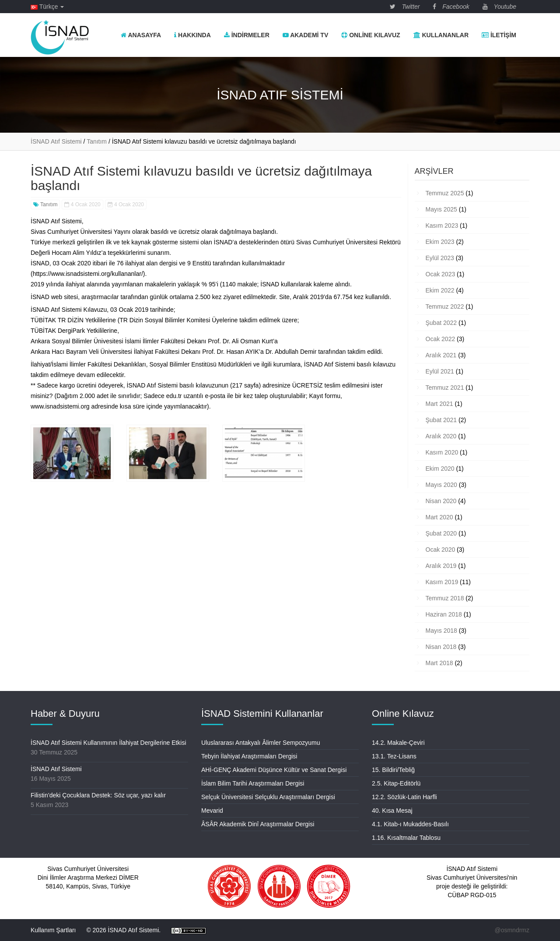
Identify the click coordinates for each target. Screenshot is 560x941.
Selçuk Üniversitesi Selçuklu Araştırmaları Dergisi (268, 797)
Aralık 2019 (441, 566)
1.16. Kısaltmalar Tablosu (406, 838)
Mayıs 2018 (441, 631)
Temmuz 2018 (445, 598)
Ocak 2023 (441, 274)
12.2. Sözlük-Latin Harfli (404, 797)
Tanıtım (45, 204)
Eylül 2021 (440, 371)
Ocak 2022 (441, 339)
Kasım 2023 (442, 226)
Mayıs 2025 (441, 209)
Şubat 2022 (441, 323)
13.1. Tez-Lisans (394, 756)
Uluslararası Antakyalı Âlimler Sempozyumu (261, 743)
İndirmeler (247, 35)
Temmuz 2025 (445, 193)
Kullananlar (441, 35)
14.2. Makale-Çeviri (398, 743)
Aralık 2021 (441, 355)
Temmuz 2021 (445, 388)
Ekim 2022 (440, 290)
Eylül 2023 (440, 258)
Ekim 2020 (440, 469)
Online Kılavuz (371, 35)
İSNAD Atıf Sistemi (56, 769)
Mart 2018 (439, 663)
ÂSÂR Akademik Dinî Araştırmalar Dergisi (258, 824)
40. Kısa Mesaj (392, 811)
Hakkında (192, 35)
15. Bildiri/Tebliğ (393, 770)
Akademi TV (305, 35)
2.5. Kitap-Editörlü (396, 783)
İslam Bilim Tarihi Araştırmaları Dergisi (253, 783)
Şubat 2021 (441, 420)
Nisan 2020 (441, 501)
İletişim (499, 35)
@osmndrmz (512, 930)
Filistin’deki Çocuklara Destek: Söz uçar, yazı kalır (98, 795)
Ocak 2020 (441, 550)
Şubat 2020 (441, 533)
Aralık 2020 (441, 436)
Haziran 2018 (444, 614)
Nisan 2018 (441, 647)
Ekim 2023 (440, 242)
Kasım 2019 (442, 582)
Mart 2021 (439, 404)
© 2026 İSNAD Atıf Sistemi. (123, 930)
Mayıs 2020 (441, 485)
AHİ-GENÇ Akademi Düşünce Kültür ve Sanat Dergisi (274, 770)
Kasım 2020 (442, 452)
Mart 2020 (439, 517)
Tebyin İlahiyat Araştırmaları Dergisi (249, 756)
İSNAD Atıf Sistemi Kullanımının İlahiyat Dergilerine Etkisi (108, 743)
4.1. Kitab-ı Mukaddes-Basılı (410, 824)
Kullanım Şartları (53, 930)
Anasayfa (141, 35)
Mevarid (212, 811)
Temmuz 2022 (445, 307)
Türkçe (47, 7)
